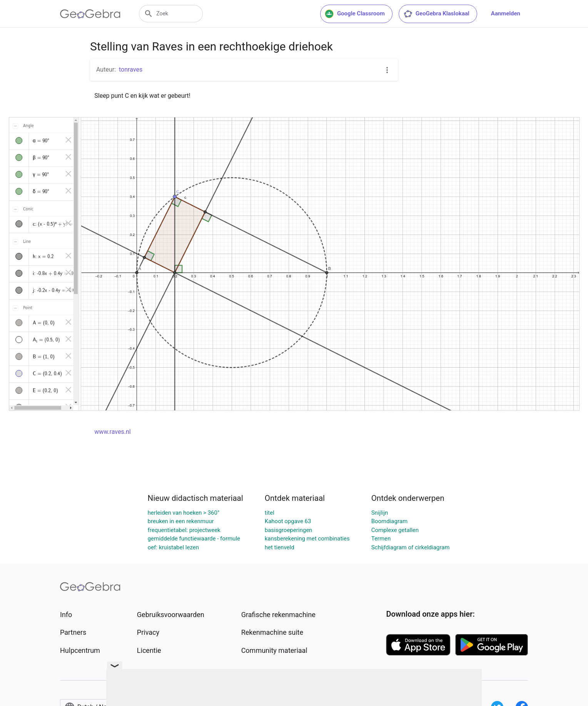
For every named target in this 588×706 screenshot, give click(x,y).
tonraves (131, 69)
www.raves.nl (112, 432)
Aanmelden (506, 13)
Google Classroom (355, 14)
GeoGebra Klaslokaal (436, 14)
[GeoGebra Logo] (90, 14)
